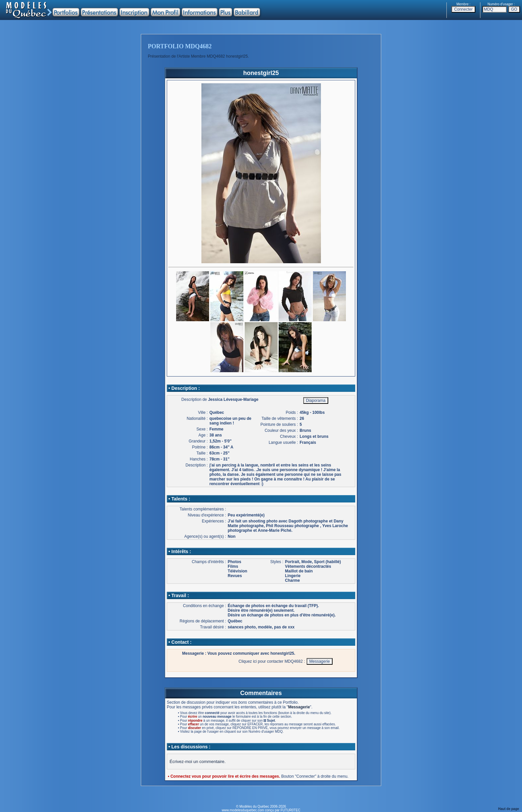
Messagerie (299, 707)
